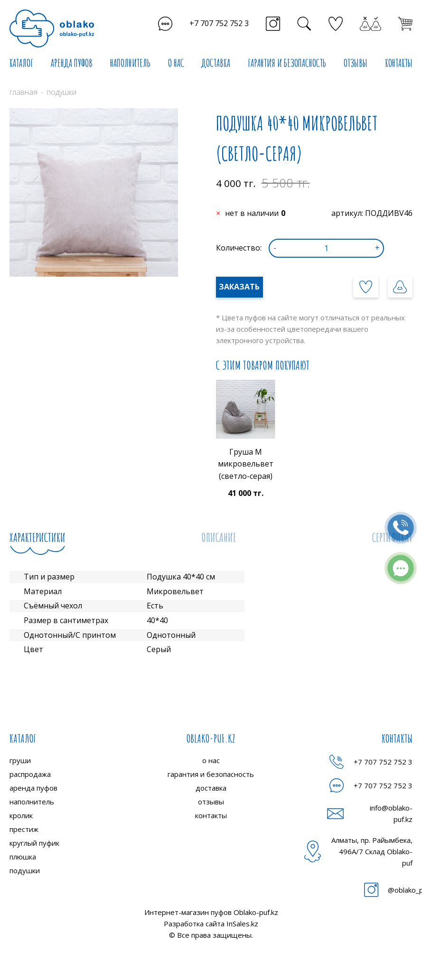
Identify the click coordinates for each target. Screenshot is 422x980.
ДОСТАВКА (216, 63)
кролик (21, 815)
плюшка (23, 857)
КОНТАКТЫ (399, 63)
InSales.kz (242, 924)
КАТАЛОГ (21, 63)
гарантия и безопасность (211, 774)
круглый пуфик (34, 843)
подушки (25, 870)
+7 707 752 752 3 (219, 23)
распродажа (30, 774)
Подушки (61, 92)
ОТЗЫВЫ (356, 63)
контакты (211, 815)
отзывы (211, 802)
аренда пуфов (33, 788)
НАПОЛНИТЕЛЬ (130, 63)
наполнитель (32, 802)
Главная (23, 92)
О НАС (176, 63)
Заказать (239, 287)
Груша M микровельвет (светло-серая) (246, 464)
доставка (211, 788)
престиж (24, 829)
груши (20, 760)
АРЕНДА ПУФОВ (72, 63)
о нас (211, 760)
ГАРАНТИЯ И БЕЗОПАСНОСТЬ (287, 63)
